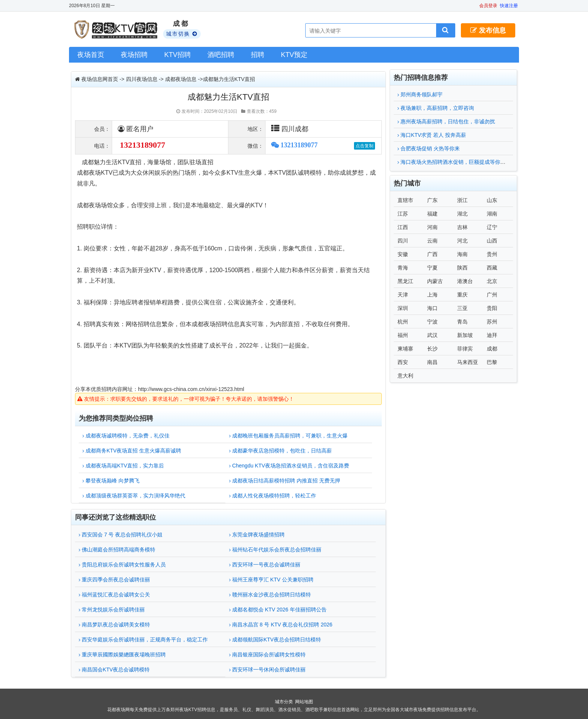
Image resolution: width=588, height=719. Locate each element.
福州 (403, 335)
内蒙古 (435, 281)
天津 (403, 295)
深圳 (403, 308)
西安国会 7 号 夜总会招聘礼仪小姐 (121, 535)
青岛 (462, 322)
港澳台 (465, 281)
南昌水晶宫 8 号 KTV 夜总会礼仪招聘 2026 (281, 625)
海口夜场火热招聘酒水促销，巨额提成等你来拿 (454, 162)
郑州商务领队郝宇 (420, 94)
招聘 (258, 55)
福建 (432, 214)
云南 (432, 241)
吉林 (462, 227)
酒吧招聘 (221, 55)
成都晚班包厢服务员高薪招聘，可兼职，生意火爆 (288, 436)
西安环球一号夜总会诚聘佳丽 (265, 565)
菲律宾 (465, 349)
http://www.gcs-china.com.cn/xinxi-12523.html (191, 389)
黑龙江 (405, 281)
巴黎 (492, 362)
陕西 (462, 268)
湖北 (462, 214)
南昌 (432, 362)
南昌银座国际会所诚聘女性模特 (267, 655)
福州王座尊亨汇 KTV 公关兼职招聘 (271, 580)
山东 (492, 200)
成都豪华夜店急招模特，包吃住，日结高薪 (280, 451)
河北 (462, 241)
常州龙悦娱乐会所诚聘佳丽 (112, 610)
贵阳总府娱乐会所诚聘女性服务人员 (122, 565)
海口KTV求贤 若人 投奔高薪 (432, 135)
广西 (432, 254)
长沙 (432, 349)
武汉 (432, 335)
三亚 (462, 308)
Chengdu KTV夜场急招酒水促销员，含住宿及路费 (289, 466)
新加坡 (465, 335)
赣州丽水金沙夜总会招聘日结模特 (270, 595)
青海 (403, 268)
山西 (492, 241)
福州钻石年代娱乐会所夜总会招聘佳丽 (275, 550)
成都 (492, 349)
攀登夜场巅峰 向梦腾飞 (111, 481)
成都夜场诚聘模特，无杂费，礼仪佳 (126, 436)
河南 (432, 227)
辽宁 (492, 227)
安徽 (403, 254)
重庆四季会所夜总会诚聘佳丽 (114, 580)
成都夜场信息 (181, 79)
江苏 (403, 214)
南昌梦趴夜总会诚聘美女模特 (114, 625)
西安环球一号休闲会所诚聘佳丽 (267, 670)
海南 (462, 254)
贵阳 (492, 308)
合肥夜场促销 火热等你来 (429, 148)
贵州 (492, 254)
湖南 (492, 214)
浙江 (462, 200)
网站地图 (304, 702)
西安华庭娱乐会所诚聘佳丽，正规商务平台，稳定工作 (143, 640)
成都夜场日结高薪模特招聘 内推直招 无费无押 (285, 481)
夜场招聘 (134, 55)
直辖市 (405, 200)
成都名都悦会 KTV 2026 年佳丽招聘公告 (278, 610)
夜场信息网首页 (100, 79)
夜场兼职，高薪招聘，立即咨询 (436, 108)
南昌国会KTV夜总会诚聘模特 (114, 670)
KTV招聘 (178, 55)
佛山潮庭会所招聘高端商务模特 (117, 550)
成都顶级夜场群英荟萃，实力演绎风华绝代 (134, 496)
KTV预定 (294, 55)
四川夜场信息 (142, 79)
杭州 (403, 322)
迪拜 (492, 335)
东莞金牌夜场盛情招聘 (257, 535)
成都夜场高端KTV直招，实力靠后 (123, 466)
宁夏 (432, 268)
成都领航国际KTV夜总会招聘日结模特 (275, 640)
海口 (432, 308)
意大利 (405, 376)
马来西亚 (468, 362)
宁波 (432, 322)
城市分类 (284, 702)
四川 (403, 241)
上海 (432, 295)
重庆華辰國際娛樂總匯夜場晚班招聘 (122, 655)
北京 (492, 281)
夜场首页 (91, 55)
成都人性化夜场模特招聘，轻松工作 (273, 496)
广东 (432, 200)
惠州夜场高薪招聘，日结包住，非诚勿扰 (446, 121)
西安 (403, 362)
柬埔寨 (405, 349)
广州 (492, 295)
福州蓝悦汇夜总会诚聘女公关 (114, 595)
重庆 (462, 295)
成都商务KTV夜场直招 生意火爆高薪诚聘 (132, 451)
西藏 (492, 268)
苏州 (492, 322)
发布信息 (488, 30)
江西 (403, 227)
